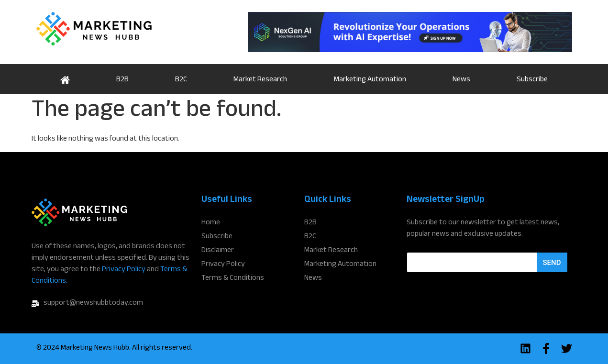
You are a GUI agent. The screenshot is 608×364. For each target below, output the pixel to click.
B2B (122, 80)
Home (65, 79)
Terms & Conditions (233, 279)
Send (552, 263)
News (461, 80)
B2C (181, 80)
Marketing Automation (370, 80)
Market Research (260, 80)
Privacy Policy (124, 270)
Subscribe (532, 80)
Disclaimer (218, 251)
